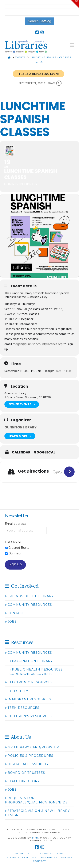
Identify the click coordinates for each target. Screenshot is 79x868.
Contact (14, 613)
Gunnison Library (20, 427)
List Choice (13, 542)
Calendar (21, 452)
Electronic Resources (29, 682)
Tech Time (20, 691)
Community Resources (29, 605)
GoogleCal (44, 452)
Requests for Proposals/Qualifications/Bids (36, 800)
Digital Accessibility (27, 764)
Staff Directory (22, 781)
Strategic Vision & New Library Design (37, 813)
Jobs (11, 622)
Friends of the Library (29, 596)
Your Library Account (46, 854)
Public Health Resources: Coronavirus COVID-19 (37, 672)
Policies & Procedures (29, 756)
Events (67, 857)
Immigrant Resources (28, 699)
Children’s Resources (28, 716)
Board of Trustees (25, 773)
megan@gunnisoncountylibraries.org (38, 344)
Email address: (15, 524)
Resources (49, 857)
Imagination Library (31, 661)
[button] (72, 45)
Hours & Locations (22, 857)
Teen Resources (22, 708)
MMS (36, 838)
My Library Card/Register (32, 747)
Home (20, 854)
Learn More (20, 436)
